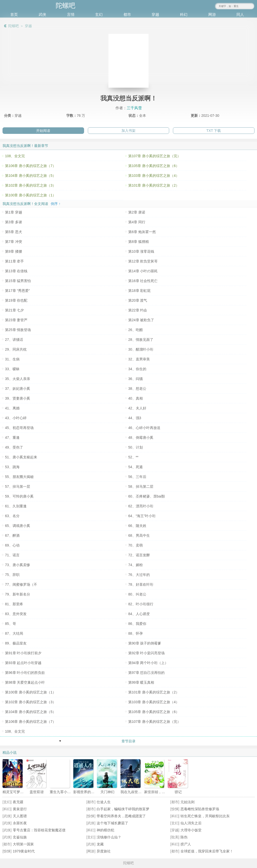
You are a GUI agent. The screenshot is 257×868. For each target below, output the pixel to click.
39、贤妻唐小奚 (18, 398)
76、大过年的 (139, 575)
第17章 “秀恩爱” (17, 291)
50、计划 (136, 447)
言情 (71, 14)
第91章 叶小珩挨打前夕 (23, 653)
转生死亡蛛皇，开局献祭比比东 (205, 816)
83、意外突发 (16, 614)
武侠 (42, 14)
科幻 (184, 14)
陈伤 (184, 837)
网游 (212, 14)
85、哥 (11, 624)
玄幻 (99, 14)
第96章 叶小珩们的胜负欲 (25, 673)
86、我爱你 (137, 624)
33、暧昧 (12, 369)
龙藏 (100, 844)
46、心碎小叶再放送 (144, 428)
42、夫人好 (137, 408)
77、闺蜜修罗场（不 (21, 584)
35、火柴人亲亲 (18, 379)
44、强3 (135, 418)
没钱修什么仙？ (109, 837)
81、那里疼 (14, 604)
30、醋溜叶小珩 (141, 349)
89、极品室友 (16, 643)
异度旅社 (104, 851)
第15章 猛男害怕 (18, 281)
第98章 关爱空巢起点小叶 (25, 682)
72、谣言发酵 (139, 555)
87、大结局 (14, 633)
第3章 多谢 (14, 222)
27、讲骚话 (14, 340)
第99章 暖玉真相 (141, 682)
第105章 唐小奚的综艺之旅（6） (154, 166)
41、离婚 (12, 408)
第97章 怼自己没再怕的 (146, 673)
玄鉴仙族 (20, 837)
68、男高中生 (139, 535)
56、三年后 (137, 477)
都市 (127, 14)
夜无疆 (18, 802)
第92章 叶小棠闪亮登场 (146, 653)
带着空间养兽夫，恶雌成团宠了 (121, 816)
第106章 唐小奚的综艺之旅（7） (30, 166)
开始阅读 (43, 131)
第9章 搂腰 (14, 251)
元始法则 (187, 802)
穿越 (155, 14)
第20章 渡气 (138, 300)
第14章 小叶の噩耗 (143, 271)
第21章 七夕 (14, 310)
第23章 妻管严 (16, 320)
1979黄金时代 (24, 851)
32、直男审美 (139, 359)
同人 (240, 14)
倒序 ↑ (56, 204)
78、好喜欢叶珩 (141, 584)
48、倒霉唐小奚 (141, 438)
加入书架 (128, 131)
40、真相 (136, 398)
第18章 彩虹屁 (139, 291)
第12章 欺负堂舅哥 (143, 261)
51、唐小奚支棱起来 (21, 457)
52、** (133, 457)
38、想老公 (137, 389)
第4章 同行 (137, 222)
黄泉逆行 (20, 809)
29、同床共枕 (16, 349)
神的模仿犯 (105, 830)
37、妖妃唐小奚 (18, 389)
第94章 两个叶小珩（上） (148, 663)
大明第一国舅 (23, 844)
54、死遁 (136, 467)
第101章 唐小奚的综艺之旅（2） (154, 185)
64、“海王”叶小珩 (142, 516)
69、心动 (12, 545)
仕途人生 (104, 802)
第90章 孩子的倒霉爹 (145, 643)
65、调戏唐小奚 (18, 526)
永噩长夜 (20, 823)
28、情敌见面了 (141, 340)
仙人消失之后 (191, 823)
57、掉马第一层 (18, 486)
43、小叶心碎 (16, 418)
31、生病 (12, 359)
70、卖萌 (136, 545)
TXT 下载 (214, 131)
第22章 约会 (138, 310)
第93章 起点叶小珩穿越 (23, 663)
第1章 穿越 (14, 212)
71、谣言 (12, 555)
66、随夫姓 (137, 526)
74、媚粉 (136, 565)
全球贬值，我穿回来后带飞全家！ (207, 851)
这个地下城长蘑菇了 (112, 823)
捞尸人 (186, 844)
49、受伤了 (14, 447)
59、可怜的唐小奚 (19, 496)
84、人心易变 (139, 614)
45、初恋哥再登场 (19, 428)
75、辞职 (12, 575)
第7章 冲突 (14, 242)
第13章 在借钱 (16, 271)
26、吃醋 (136, 330)
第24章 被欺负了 (141, 320)
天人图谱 (20, 816)
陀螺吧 (14, 26)
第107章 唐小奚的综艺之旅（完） (154, 156)
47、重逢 (12, 438)
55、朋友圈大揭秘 (19, 477)
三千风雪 (134, 108)
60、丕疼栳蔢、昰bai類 (147, 496)
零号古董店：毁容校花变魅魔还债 (39, 830)
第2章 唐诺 (137, 212)
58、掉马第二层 (141, 486)
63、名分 (12, 516)
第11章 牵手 (14, 261)
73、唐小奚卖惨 (18, 565)
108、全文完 (15, 156)
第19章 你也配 (16, 300)
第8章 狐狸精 (139, 242)
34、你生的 (137, 369)
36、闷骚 (136, 379)
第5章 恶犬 (14, 232)
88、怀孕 (136, 633)
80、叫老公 (137, 594)
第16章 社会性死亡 (143, 281)
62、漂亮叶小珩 (141, 506)
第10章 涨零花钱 (141, 251)
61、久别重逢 (16, 506)
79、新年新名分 (18, 594)
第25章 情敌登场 (18, 330)
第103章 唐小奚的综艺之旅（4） (154, 176)
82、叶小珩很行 (141, 604)
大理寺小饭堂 (191, 830)
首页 (14, 14)
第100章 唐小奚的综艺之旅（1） (30, 195)
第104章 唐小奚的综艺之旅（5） (30, 176)
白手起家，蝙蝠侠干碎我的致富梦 (123, 809)
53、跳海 (12, 467)
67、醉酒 (12, 535)
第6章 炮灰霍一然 (142, 232)
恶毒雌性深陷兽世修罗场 (200, 809)
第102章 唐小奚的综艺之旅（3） (30, 185)
